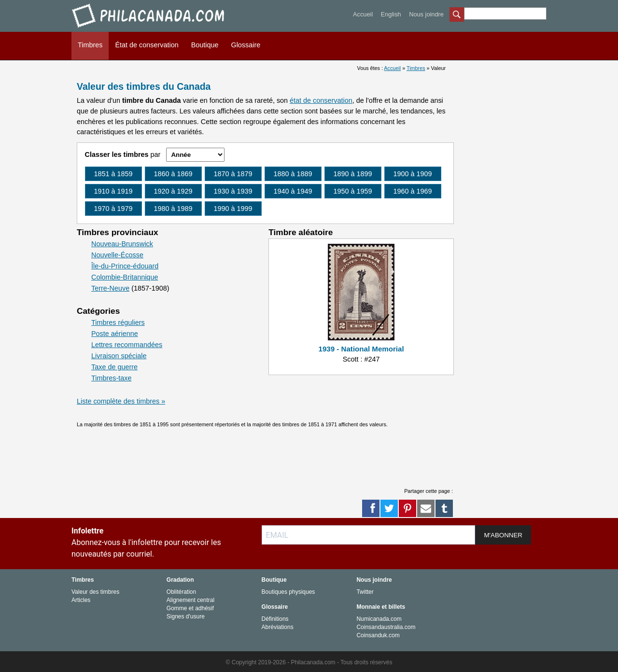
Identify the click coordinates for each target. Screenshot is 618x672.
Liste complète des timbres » (121, 401)
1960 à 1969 (413, 191)
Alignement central (190, 600)
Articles (81, 600)
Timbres (90, 45)
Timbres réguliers (118, 322)
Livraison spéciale (119, 356)
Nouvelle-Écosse (117, 255)
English (391, 14)
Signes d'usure (186, 616)
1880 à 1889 (293, 174)
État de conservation (147, 45)
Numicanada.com (379, 619)
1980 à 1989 (173, 209)
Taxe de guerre (114, 367)
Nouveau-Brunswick (122, 244)
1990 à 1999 (233, 209)
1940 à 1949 (293, 191)
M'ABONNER (503, 535)
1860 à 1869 (173, 174)
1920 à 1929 (173, 191)
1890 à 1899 (353, 174)
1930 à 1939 (233, 191)
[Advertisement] (265, 455)
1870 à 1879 (233, 174)
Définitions (275, 619)
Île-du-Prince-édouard (125, 266)
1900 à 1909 (413, 174)
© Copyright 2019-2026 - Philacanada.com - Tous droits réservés (309, 662)
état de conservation (321, 100)
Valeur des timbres (95, 592)
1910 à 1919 (113, 191)
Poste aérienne (115, 334)
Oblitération (181, 592)
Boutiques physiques (288, 592)
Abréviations (278, 627)
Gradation (180, 580)
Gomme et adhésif (190, 608)
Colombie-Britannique (125, 277)
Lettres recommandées (127, 345)
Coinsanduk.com (378, 635)
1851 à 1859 (113, 174)
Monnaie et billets (381, 607)
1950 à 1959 (353, 191)
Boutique (205, 45)
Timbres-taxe (111, 378)
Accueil (363, 14)
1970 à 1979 (113, 209)
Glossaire (246, 45)
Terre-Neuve (110, 288)
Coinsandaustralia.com (386, 627)
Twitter (365, 592)
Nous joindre (426, 14)
